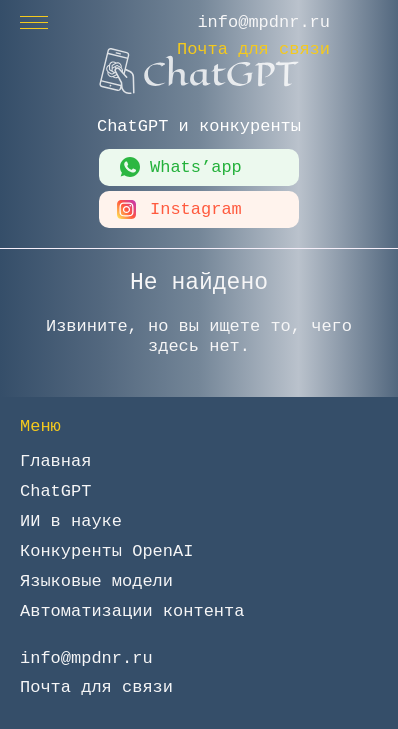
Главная (55, 461)
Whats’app (196, 167)
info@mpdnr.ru (263, 22)
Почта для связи (253, 49)
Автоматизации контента (132, 611)
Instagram (196, 209)
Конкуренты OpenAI (106, 551)
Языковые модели (96, 581)
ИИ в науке (71, 521)
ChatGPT (55, 491)
